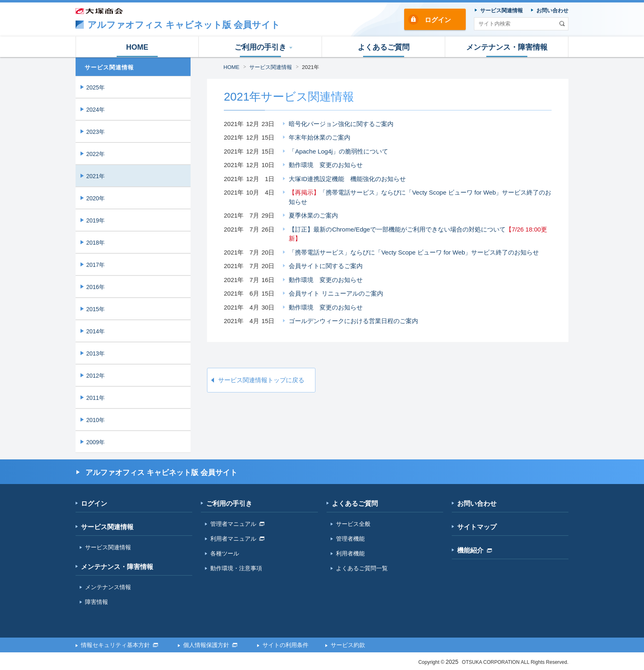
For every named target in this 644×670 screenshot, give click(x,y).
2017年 (95, 265)
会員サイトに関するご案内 (326, 266)
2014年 (95, 331)
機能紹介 (475, 550)
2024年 (95, 110)
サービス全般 (353, 524)
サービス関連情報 (271, 67)
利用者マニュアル (237, 539)
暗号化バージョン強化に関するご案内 (341, 124)
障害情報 (97, 602)
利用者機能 (350, 553)
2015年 (95, 309)
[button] (260, 47)
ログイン (438, 20)
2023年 (95, 132)
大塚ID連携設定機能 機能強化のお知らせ (347, 179)
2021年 (310, 67)
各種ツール (225, 553)
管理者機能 (350, 539)
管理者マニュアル (237, 524)
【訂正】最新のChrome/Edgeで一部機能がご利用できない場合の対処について (418, 234)
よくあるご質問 (355, 504)
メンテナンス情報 (108, 587)
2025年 (95, 87)
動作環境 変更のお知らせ (326, 165)
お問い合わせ (477, 504)
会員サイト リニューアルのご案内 (336, 293)
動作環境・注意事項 (236, 568)
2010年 (95, 420)
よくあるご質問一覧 (362, 568)
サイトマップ (477, 527)
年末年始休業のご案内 (320, 137)
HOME (231, 67)
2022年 (95, 154)
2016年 (95, 287)
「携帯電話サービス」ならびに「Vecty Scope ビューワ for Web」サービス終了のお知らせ (420, 197)
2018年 (95, 243)
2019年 (95, 220)
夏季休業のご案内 (313, 215)
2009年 (95, 442)
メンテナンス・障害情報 (117, 567)
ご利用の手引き (229, 504)
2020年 (95, 198)
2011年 (95, 398)
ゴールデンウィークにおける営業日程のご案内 (353, 321)
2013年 (95, 353)
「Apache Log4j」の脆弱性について (338, 151)
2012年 (95, 376)
